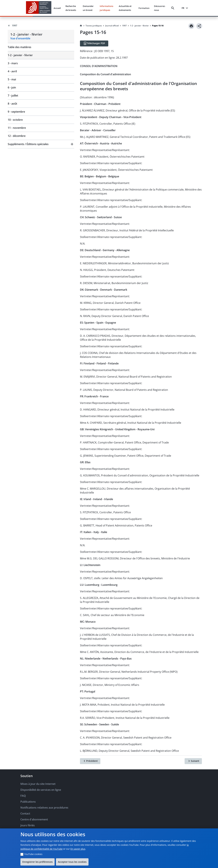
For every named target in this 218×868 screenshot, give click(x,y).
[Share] (199, 26)
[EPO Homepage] (39, 8)
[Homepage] (81, 26)
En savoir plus (78, 849)
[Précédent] (90, 761)
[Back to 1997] (41, 26)
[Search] (173, 8)
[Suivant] (193, 761)
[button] (41, 144)
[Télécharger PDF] (94, 43)
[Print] (191, 26)
